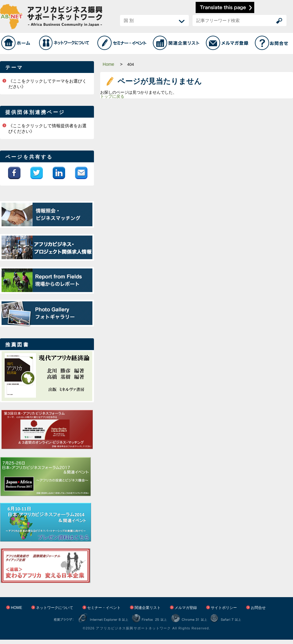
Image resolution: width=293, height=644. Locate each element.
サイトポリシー (224, 608)
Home (108, 64)
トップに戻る (112, 96)
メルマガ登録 (186, 608)
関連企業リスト (148, 608)
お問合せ (258, 608)
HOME (16, 608)
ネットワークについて (55, 608)
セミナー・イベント (104, 608)
